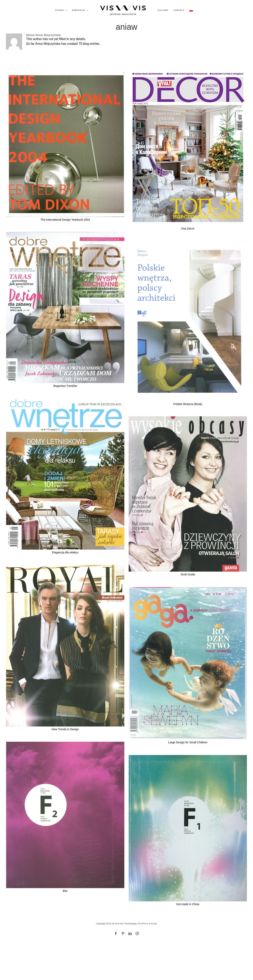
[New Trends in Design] (65, 646)
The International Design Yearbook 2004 (65, 220)
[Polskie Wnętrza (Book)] (188, 321)
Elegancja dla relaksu (65, 552)
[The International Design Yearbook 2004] (65, 144)
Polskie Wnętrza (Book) (188, 404)
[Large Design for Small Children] (188, 663)
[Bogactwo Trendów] (65, 308)
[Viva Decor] (188, 149)
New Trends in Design (65, 729)
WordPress (143, 924)
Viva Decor (188, 229)
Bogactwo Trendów (65, 386)
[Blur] (65, 815)
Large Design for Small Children (188, 742)
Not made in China (188, 904)
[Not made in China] (188, 828)
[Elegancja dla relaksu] (65, 474)
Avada (154, 924)
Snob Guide (188, 574)
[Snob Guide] (188, 494)
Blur (65, 891)
